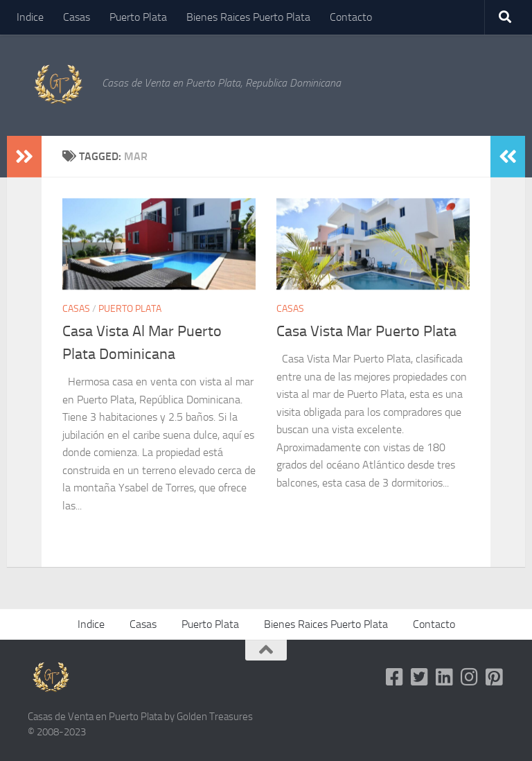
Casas (77, 17)
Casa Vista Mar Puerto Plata (366, 331)
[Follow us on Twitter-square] (420, 677)
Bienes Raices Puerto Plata (248, 17)
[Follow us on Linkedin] (445, 677)
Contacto (351, 17)
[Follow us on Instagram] (470, 677)
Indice (30, 17)
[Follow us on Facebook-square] (395, 677)
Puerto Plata (138, 17)
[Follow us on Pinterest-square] (495, 677)
